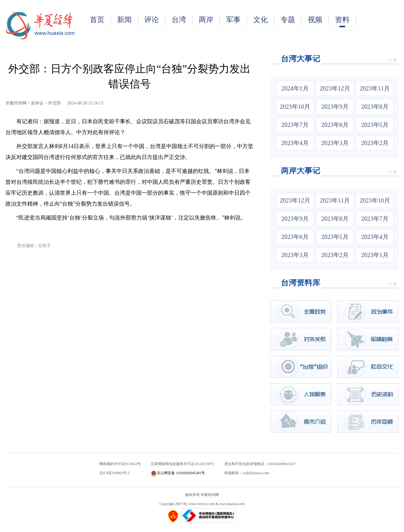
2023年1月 (375, 255)
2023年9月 (335, 107)
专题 (291, 20)
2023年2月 (375, 143)
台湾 (182, 20)
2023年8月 (375, 107)
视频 (318, 20)
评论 (155, 20)
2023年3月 (335, 143)
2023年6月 (335, 125)
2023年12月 (335, 88)
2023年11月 (375, 88)
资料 (345, 21)
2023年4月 (295, 143)
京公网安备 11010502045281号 (178, 473)
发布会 (37, 103)
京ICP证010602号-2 (115, 473)
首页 (100, 20)
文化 (264, 20)
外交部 (54, 103)
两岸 (209, 20)
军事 (236, 20)
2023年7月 (295, 125)
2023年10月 (295, 107)
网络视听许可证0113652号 (120, 464)
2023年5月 (375, 125)
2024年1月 (295, 88)
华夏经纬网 (16, 103)
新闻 (128, 20)
